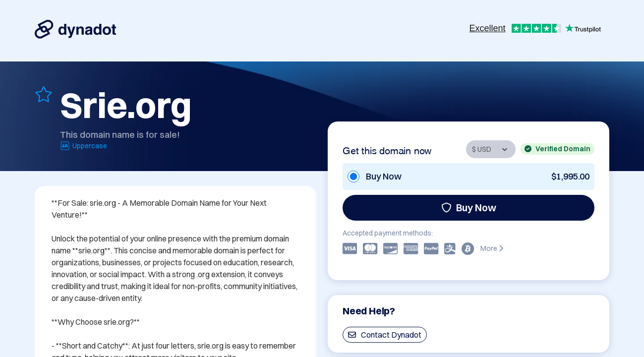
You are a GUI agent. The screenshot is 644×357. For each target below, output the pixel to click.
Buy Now (469, 208)
